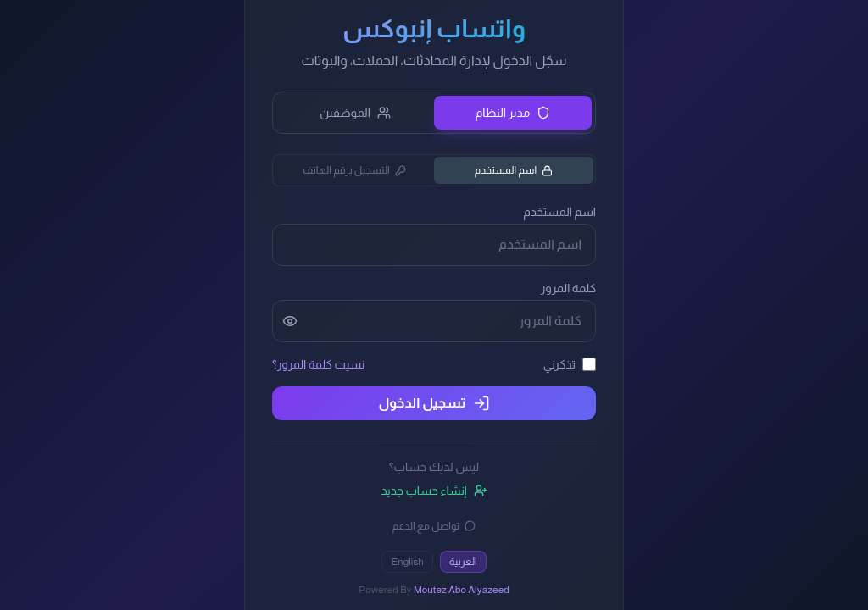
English (407, 562)
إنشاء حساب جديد (434, 491)
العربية (463, 562)
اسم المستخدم (514, 170)
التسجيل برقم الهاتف (354, 170)
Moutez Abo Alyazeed (462, 590)
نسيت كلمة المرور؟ (318, 364)
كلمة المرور (568, 288)
